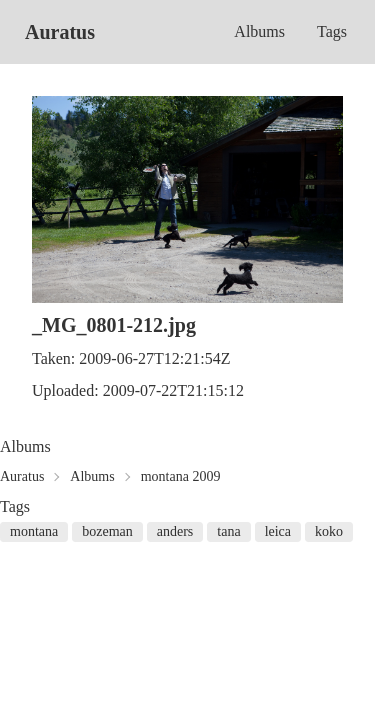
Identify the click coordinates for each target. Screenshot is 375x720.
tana (228, 531)
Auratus (60, 32)
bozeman (107, 531)
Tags (332, 31)
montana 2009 (181, 476)
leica (278, 531)
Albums (259, 31)
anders (175, 531)
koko (329, 531)
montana (34, 531)
